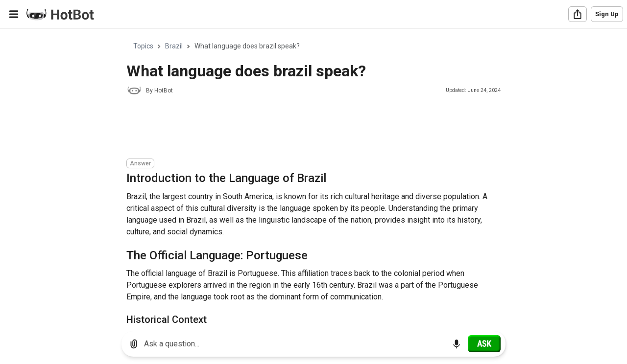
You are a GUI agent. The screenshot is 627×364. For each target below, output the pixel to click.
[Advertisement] (305, 128)
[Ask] (484, 343)
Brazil (174, 46)
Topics (143, 46)
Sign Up (607, 14)
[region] (313, 176)
